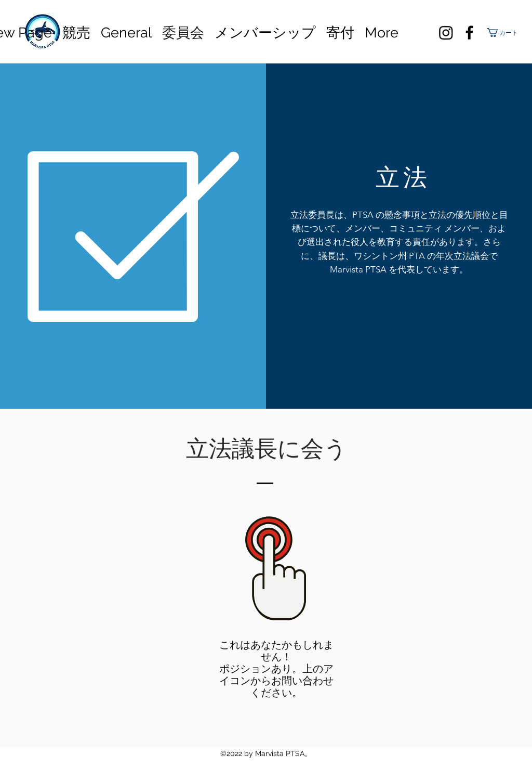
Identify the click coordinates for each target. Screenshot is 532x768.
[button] (504, 32)
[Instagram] (446, 32)
